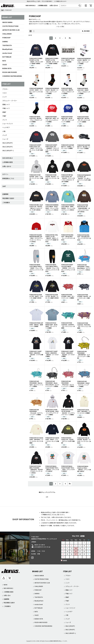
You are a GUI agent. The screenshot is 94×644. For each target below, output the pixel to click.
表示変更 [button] (86, 31)
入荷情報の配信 (42, 6)
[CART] (91, 6)
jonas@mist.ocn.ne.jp (42, 547)
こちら (53, 515)
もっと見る (60, 27)
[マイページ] (4, 578)
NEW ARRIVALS (30, 6)
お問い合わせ (54, 6)
